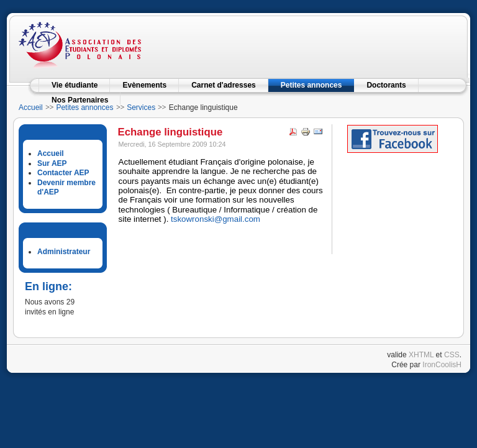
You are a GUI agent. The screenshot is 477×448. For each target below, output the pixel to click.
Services (141, 107)
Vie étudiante (75, 85)
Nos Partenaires (80, 100)
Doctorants (386, 85)
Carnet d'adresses (224, 85)
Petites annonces (311, 85)
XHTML (421, 355)
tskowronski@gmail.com (216, 219)
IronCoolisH (442, 365)
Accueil (31, 107)
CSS (452, 355)
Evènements (144, 85)
